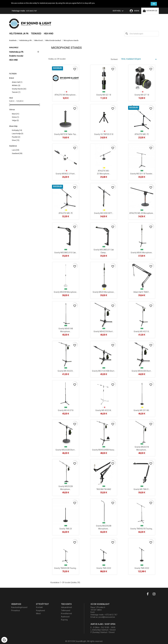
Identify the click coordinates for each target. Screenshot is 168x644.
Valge (15, 120)
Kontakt (39, 607)
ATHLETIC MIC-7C (142, 134)
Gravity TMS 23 (66, 529)
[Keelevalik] (119, 11)
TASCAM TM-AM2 (104, 489)
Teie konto (66, 604)
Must (16, 114)
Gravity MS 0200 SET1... (104, 213)
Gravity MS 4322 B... (66, 371)
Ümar (16, 140)
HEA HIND (49, 34)
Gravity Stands (19, 89)
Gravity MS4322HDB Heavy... (104, 450)
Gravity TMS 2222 (104, 568)
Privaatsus (16, 611)
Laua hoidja (18, 134)
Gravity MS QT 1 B (142, 95)
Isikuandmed (66, 607)
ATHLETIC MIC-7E (66, 213)
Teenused (36, 34)
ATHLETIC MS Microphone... (66, 95)
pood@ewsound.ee (107, 617)
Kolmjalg (17, 130)
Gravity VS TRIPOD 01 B (104, 134)
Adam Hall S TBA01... (142, 292)
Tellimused (66, 611)
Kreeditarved (66, 614)
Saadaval (17, 153)
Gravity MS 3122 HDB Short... (104, 371)
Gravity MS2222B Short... (66, 450)
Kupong (64, 620)
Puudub (16, 137)
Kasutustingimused (19, 607)
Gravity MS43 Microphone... (142, 252)
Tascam (16, 92)
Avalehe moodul (16, 56)
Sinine (15, 117)
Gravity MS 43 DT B (66, 410)
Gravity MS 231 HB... (142, 410)
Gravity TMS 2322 (142, 568)
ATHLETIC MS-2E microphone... (142, 213)
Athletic (16, 85)
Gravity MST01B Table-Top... (66, 134)
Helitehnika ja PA (19, 34)
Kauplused (40, 611)
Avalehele (14, 47)
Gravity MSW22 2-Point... (66, 174)
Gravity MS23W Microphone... (66, 292)
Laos (16, 150)
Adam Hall (17, 82)
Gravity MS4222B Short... (142, 371)
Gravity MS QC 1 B (104, 95)
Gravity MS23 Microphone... (104, 292)
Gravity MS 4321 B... (142, 331)
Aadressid (65, 617)
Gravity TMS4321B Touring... (142, 529)
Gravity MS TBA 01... (142, 489)
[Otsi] (141, 34)
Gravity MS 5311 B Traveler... (142, 174)
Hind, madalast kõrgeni (139, 59)
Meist (38, 614)
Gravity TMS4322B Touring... (66, 568)
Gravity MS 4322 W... (104, 410)
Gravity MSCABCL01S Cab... (66, 252)
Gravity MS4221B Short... (104, 331)
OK (154, 4)
